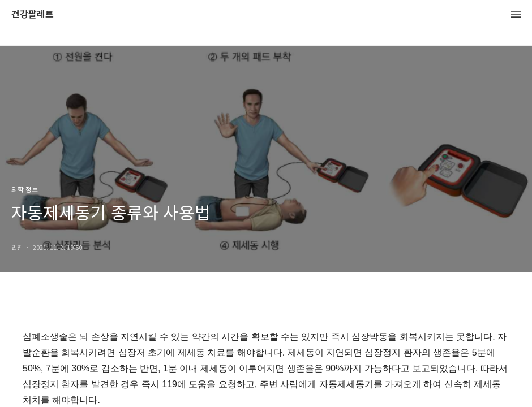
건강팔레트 (33, 14)
